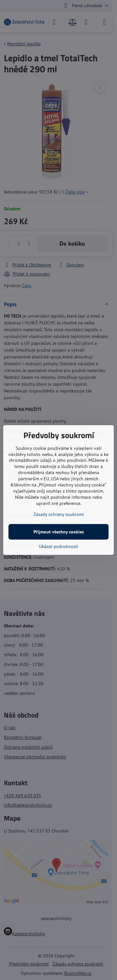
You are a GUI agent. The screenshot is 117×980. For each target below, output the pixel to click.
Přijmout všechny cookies (59, 532)
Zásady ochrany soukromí (59, 514)
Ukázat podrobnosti (59, 546)
